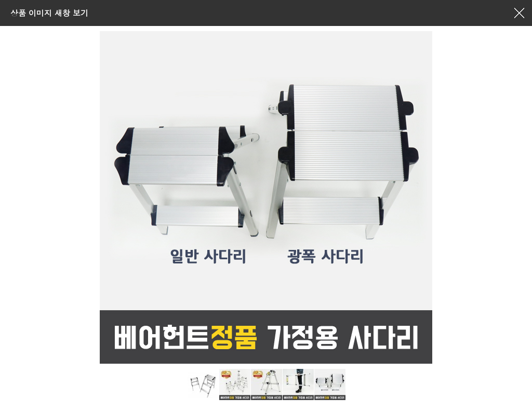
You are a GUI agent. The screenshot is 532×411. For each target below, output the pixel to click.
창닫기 (519, 13)
